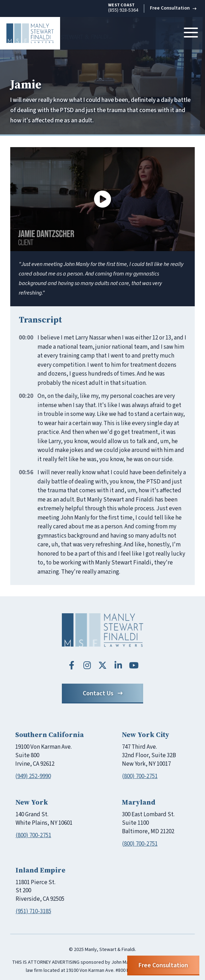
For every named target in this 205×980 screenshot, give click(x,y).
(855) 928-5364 (123, 8)
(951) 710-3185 (33, 911)
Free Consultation (173, 8)
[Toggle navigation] (191, 33)
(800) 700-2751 (140, 776)
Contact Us (103, 693)
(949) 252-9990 (33, 776)
